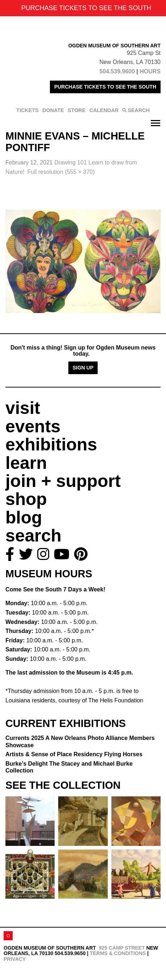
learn (26, 463)
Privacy (15, 959)
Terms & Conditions (118, 953)
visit (23, 408)
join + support (63, 481)
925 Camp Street (122, 948)
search (33, 536)
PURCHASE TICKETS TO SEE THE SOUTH (105, 87)
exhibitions (51, 444)
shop (26, 499)
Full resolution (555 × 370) (61, 172)
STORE (76, 110)
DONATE (53, 110)
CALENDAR (104, 110)
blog (24, 517)
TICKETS (27, 110)
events (33, 426)
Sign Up (83, 368)
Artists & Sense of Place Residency (74, 754)
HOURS (150, 71)
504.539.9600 (117, 71)
